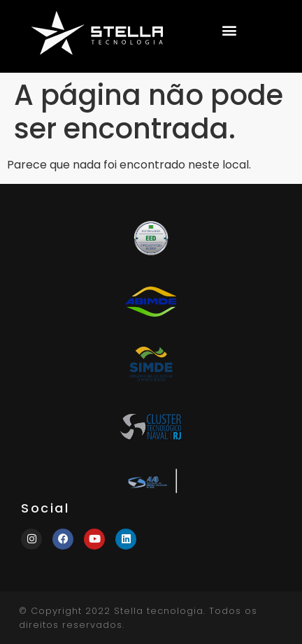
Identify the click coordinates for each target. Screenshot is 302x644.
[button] (229, 30)
